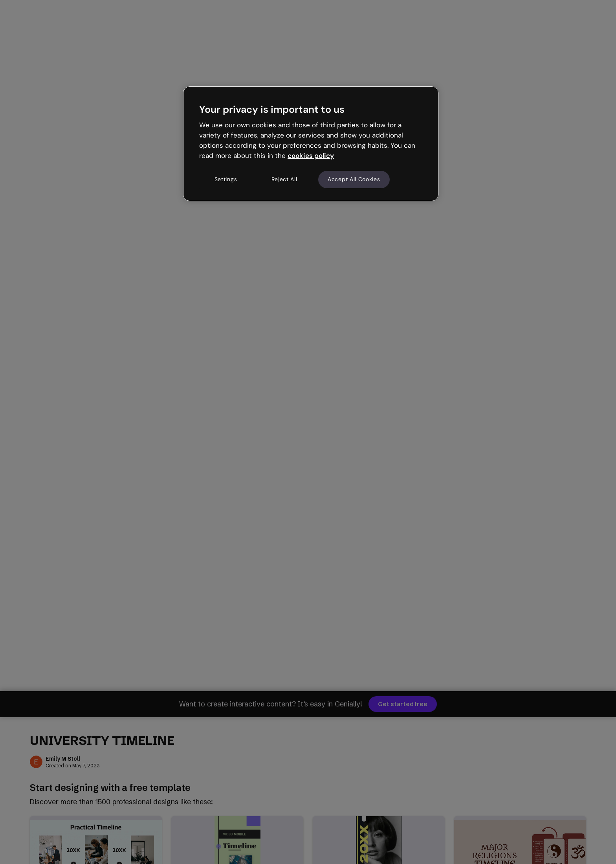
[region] (311, 144)
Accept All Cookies (354, 179)
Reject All (284, 179)
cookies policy (311, 156)
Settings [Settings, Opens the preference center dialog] (226, 179)
